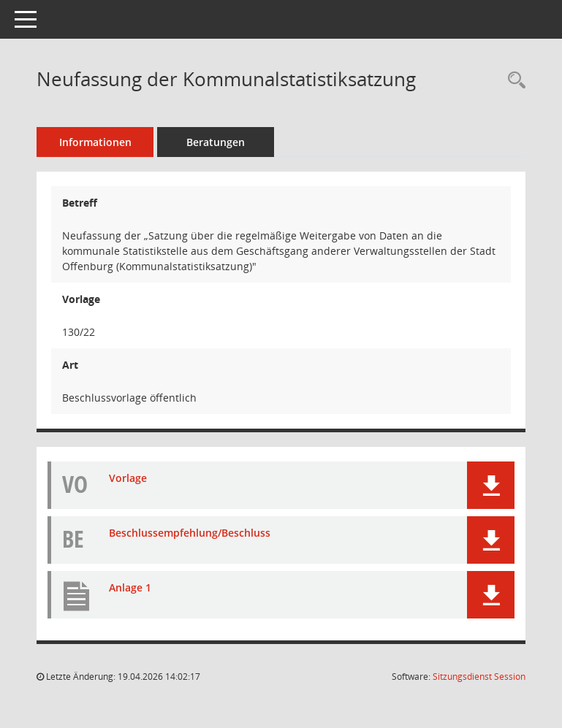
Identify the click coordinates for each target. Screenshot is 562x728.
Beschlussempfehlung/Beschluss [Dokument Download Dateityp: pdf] (190, 533)
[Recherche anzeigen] (513, 81)
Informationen (95, 142)
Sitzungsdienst (479, 677)
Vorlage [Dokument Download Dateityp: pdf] (128, 478)
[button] (491, 485)
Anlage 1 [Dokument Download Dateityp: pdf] (130, 587)
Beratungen (216, 142)
